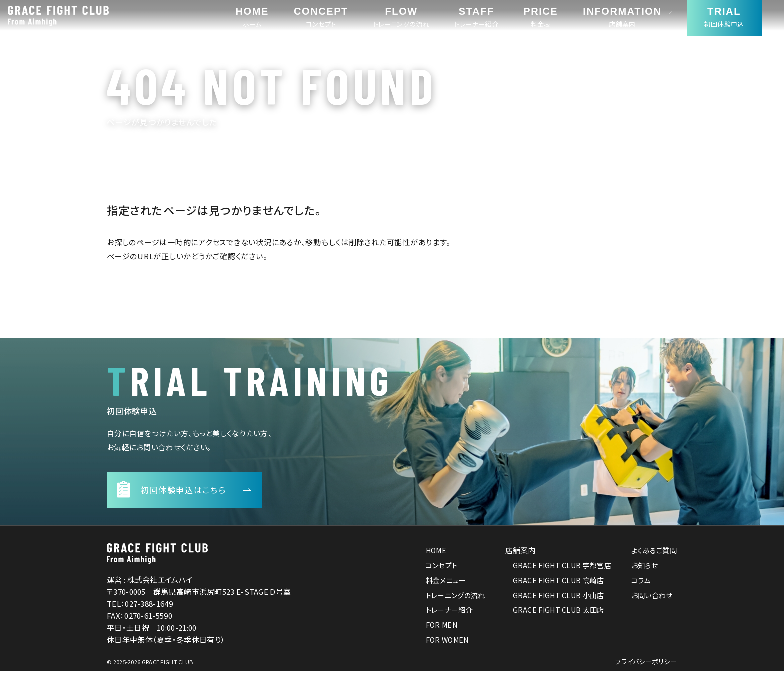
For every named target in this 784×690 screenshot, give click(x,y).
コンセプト (442, 584)
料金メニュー (446, 599)
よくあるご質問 (654, 569)
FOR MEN (442, 644)
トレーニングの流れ (456, 614)
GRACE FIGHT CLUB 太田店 (559, 629)
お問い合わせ (652, 614)
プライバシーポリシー (646, 681)
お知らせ (645, 584)
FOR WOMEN (447, 659)
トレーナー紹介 (449, 629)
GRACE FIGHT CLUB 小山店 (559, 614)
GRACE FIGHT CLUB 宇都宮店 (562, 584)
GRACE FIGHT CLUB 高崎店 (559, 599)
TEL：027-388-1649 (140, 623)
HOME (436, 569)
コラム (641, 599)
